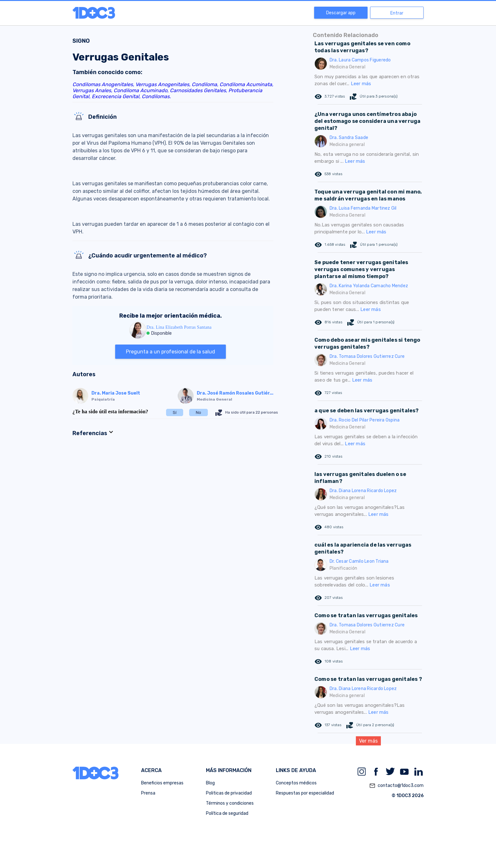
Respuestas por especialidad (305, 793)
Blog (210, 783)
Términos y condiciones (230, 803)
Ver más (368, 741)
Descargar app (341, 13)
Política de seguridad (227, 813)
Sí (175, 412)
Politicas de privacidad (229, 793)
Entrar (397, 13)
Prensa (148, 793)
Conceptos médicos (296, 783)
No (198, 412)
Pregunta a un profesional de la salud (170, 352)
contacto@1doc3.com (396, 786)
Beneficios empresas (162, 783)
